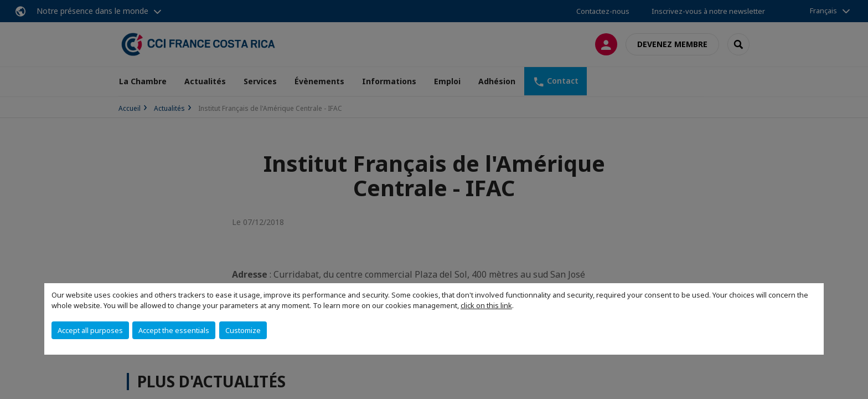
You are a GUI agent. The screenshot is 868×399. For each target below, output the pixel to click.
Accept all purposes (90, 330)
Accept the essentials (174, 330)
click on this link (486, 305)
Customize (243, 330)
